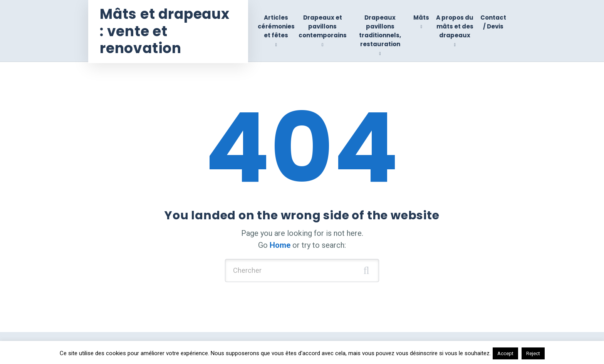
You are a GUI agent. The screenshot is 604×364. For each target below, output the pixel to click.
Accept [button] (505, 353)
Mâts (421, 18)
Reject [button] (533, 353)
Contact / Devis (493, 22)
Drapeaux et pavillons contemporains (323, 27)
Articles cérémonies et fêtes (276, 27)
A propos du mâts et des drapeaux (455, 27)
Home (280, 245)
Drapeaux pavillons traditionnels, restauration (380, 31)
